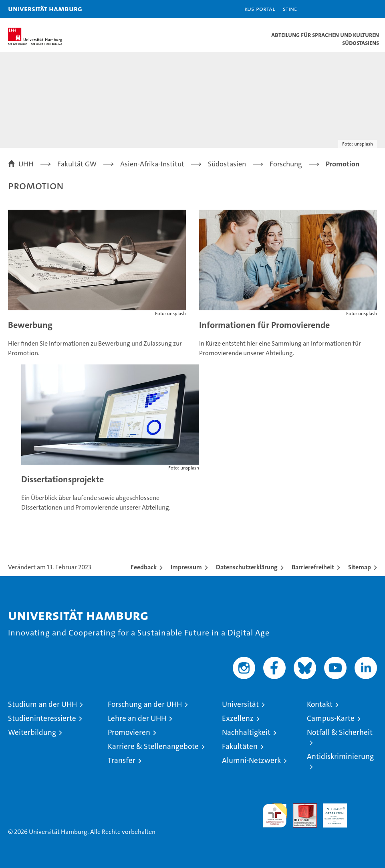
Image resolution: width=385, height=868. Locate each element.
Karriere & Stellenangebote (153, 746)
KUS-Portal (260, 9)
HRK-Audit (331, 812)
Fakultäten (240, 746)
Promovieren (129, 732)
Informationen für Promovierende (264, 325)
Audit (300, 808)
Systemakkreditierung (365, 808)
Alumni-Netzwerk (251, 760)
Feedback (144, 567)
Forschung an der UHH (145, 704)
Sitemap (360, 567)
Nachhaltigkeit (246, 732)
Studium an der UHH (42, 704)
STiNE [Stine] (290, 9)
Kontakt (320, 704)
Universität (240, 704)
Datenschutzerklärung (247, 567)
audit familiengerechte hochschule (275, 815)
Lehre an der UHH (137, 718)
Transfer (122, 760)
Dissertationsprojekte (62, 479)
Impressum (186, 567)
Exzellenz (238, 718)
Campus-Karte (331, 718)
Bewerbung (30, 325)
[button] (354, 9)
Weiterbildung (32, 732)
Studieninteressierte (42, 718)
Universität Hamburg (45, 9)
